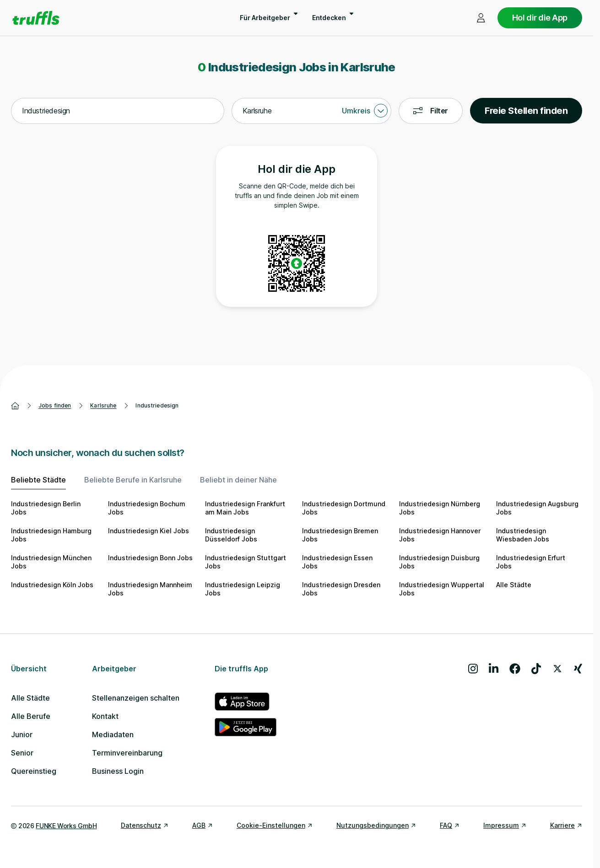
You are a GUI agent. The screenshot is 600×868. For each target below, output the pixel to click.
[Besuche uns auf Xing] (578, 669)
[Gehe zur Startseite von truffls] (36, 18)
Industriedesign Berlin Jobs (46, 508)
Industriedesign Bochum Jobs (147, 508)
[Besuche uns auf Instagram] (473, 669)
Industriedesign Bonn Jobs (150, 558)
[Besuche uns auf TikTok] (536, 669)
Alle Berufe (31, 716)
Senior (22, 753)
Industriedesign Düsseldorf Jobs (231, 535)
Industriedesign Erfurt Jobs (531, 562)
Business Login (118, 771)
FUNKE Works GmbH (66, 826)
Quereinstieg (34, 771)
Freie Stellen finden (526, 111)
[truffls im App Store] (246, 702)
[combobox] (118, 111)
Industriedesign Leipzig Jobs (243, 589)
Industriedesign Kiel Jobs (149, 531)
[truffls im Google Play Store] (246, 727)
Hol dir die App (540, 18)
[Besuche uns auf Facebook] (515, 669)
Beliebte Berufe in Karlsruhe (133, 480)
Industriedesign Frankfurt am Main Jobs (245, 508)
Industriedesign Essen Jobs (337, 562)
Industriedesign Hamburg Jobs (51, 535)
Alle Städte (514, 585)
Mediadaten (113, 734)
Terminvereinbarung (127, 753)
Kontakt (105, 716)
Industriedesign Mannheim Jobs (150, 589)
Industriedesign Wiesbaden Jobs (523, 535)
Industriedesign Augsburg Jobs (537, 508)
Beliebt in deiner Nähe (238, 480)
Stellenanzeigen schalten (136, 698)
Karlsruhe (103, 405)
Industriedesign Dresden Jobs (341, 589)
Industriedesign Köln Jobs (52, 585)
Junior (22, 734)
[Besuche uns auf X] (557, 669)
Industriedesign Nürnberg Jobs (440, 508)
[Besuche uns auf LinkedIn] (494, 669)
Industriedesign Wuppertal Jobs (442, 589)
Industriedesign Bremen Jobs (340, 535)
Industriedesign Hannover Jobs (440, 535)
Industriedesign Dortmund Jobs (344, 508)
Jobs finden (55, 405)
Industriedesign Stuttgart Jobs (246, 562)
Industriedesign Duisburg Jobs (439, 562)
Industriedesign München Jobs (51, 562)
